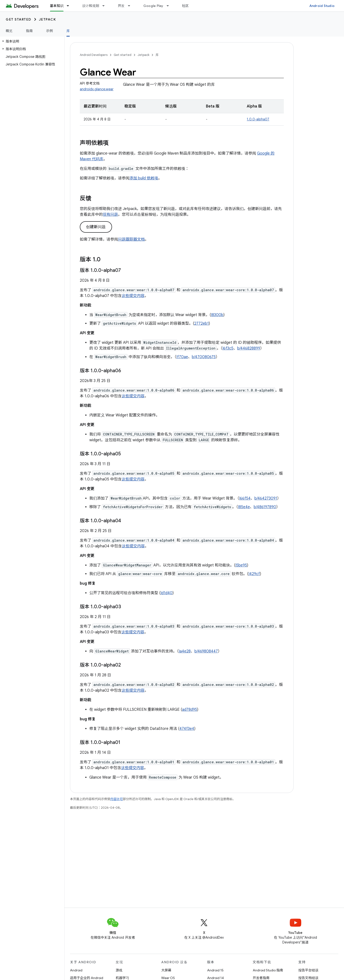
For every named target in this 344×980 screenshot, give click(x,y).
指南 (30, 31)
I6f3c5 (228, 348)
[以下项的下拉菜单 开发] (131, 6)
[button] (31, 41)
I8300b (217, 315)
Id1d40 (167, 593)
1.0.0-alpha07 (258, 119)
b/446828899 (249, 348)
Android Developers (94, 55)
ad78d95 (190, 710)
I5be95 (241, 565)
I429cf (254, 574)
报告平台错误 (308, 970)
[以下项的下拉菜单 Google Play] (170, 6)
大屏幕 (166, 970)
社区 (185, 6)
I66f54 (245, 498)
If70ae (182, 357)
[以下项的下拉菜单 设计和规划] (106, 6)
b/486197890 (265, 507)
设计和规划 (91, 6)
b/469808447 (206, 651)
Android (76, 970)
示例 (50, 31)
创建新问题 (96, 227)
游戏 (119, 970)
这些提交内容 (133, 296)
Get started (19, 19)
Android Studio (322, 6)
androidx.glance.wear (97, 89)
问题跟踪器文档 (131, 239)
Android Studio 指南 (268, 970)
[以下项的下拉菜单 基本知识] (70, 6)
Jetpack (48, 19)
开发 (121, 6)
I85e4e (244, 507)
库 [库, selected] (68, 31)
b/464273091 (266, 498)
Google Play (153, 6)
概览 (9, 31)
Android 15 (215, 970)
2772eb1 (202, 323)
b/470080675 (204, 357)
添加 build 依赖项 (144, 178)
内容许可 (117, 799)
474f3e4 (187, 729)
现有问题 (110, 215)
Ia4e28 (185, 651)
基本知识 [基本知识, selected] (57, 6)
